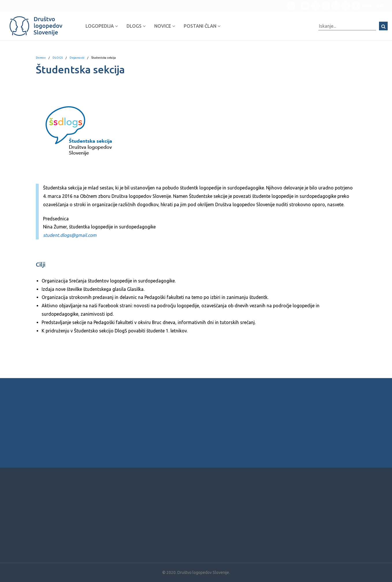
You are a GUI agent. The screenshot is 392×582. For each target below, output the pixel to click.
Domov (41, 58)
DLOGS (136, 26)
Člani (361, 6)
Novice (165, 26)
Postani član (202, 26)
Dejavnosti (77, 58)
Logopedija (102, 26)
